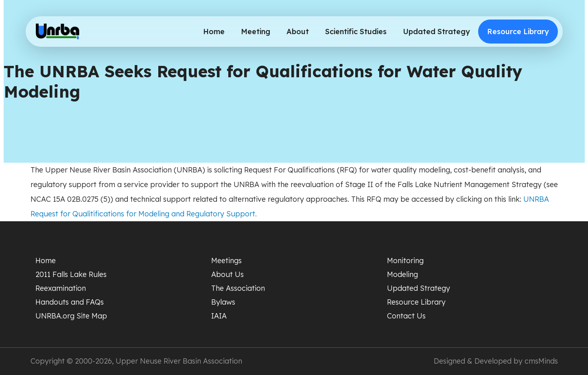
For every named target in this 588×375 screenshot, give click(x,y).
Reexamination (61, 288)
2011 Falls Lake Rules (71, 274)
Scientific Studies (356, 32)
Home (214, 32)
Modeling (402, 274)
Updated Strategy (436, 32)
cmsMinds (541, 361)
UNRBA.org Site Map (71, 316)
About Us (227, 274)
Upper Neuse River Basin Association (179, 361)
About (298, 32)
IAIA (219, 316)
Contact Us (406, 316)
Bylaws (223, 302)
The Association (238, 288)
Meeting (256, 32)
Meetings (226, 261)
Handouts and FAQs (70, 302)
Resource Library (518, 32)
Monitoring (405, 261)
